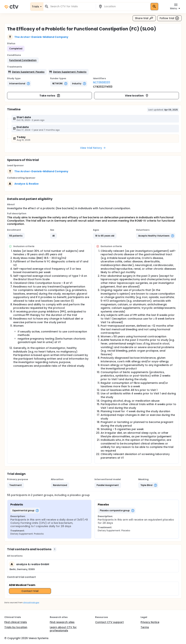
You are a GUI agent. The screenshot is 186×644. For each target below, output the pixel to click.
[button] (23, 60)
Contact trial (30, 591)
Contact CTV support (109, 622)
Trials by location (16, 627)
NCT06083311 (102, 82)
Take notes (50, 96)
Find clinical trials (16, 622)
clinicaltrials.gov (31, 603)
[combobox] (72, 6)
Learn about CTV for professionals (63, 629)
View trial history (93, 148)
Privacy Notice (150, 622)
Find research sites (62, 622)
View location (137, 96)
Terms (145, 627)
